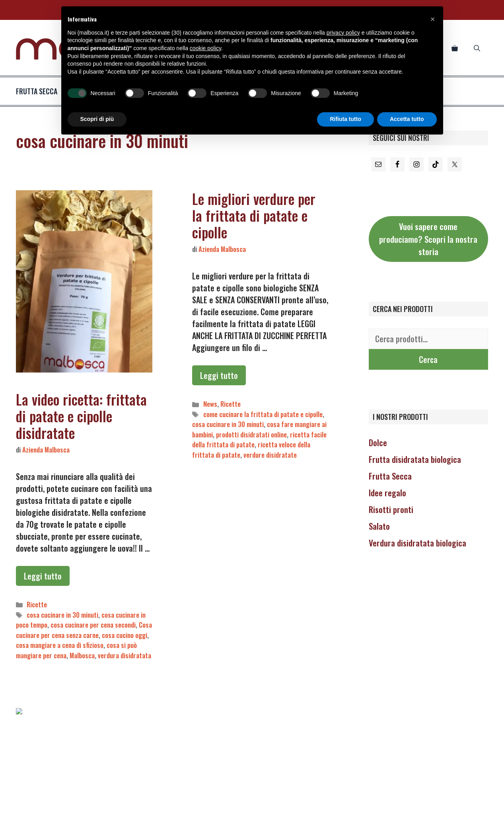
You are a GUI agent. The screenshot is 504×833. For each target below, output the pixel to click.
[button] (433, 19)
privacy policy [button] (343, 33)
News (210, 404)
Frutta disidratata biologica (415, 459)
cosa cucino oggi (125, 635)
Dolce (378, 442)
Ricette (37, 604)
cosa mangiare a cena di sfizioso (60, 645)
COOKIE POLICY (220, 820)
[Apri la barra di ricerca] (477, 48)
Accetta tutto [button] (407, 119)
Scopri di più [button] (97, 119)
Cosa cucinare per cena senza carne (84, 630)
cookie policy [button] (205, 48)
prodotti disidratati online (251, 434)
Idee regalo (387, 493)
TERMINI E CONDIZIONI (271, 820)
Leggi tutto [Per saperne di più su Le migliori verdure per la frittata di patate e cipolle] (219, 375)
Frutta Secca (390, 476)
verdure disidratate (270, 455)
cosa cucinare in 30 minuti (62, 615)
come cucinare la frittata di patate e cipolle (263, 414)
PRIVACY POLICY (175, 820)
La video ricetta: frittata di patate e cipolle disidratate (81, 416)
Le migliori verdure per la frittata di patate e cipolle (254, 215)
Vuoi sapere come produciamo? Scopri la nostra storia (428, 239)
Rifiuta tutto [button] (345, 119)
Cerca (428, 359)
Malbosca (82, 655)
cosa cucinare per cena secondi (93, 625)
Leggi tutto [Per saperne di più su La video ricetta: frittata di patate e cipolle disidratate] (43, 576)
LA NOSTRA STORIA (326, 820)
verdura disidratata (125, 655)
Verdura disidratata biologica (417, 543)
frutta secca (46, 91)
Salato (379, 526)
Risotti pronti (391, 509)
